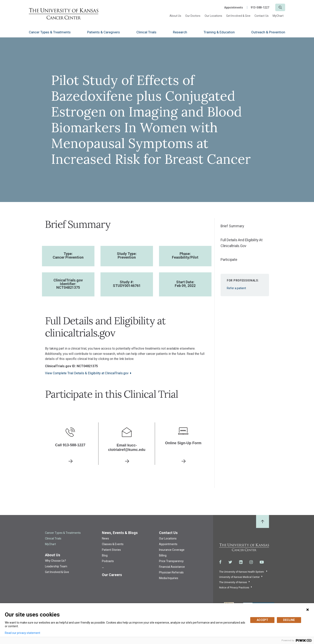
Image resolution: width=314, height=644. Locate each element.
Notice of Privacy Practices (234, 587)
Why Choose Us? (55, 560)
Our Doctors (193, 16)
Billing (163, 555)
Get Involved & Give (238, 16)
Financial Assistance (172, 566)
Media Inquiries (169, 577)
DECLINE (289, 620)
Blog (105, 555)
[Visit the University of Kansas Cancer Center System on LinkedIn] (241, 562)
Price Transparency (171, 560)
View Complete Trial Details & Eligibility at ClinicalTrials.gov (87, 373)
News (105, 538)
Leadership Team (56, 566)
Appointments (234, 7)
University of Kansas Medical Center (239, 577)
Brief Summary (232, 226)
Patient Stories (111, 549)
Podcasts (108, 560)
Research (180, 32)
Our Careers (112, 574)
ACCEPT (262, 620)
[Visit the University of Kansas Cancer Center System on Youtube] (262, 562)
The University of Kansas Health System (242, 571)
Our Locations (214, 16)
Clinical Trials (146, 32)
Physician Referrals (171, 572)
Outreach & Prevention (268, 32)
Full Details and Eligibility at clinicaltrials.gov (242, 243)
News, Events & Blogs (120, 532)
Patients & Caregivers (104, 32)
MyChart (278, 16)
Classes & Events (113, 544)
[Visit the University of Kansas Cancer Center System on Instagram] (251, 562)
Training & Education (219, 32)
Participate (229, 260)
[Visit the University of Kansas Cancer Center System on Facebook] (220, 562)
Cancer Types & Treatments (50, 32)
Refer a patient (245, 283)
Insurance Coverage (172, 549)
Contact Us (262, 16)
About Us (175, 16)
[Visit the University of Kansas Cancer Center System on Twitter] (230, 562)
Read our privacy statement (23, 633)
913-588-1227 (260, 7)
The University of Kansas (233, 582)
